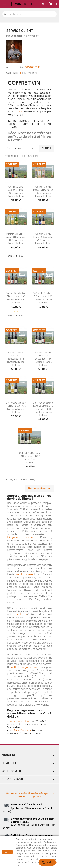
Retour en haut (40, 488)
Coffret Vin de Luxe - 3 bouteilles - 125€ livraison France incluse (29, 458)
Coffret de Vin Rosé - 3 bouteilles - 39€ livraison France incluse (43, 191)
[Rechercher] (29, 14)
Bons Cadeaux (22, 730)
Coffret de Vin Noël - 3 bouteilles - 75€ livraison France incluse (16, 407)
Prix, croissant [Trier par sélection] (20, 148)
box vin (18, 112)
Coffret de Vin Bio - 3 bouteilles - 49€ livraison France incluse (16, 298)
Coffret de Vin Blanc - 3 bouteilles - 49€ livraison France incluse (43, 238)
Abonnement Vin (20, 721)
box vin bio (20, 614)
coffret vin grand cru (24, 667)
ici (20, 73)
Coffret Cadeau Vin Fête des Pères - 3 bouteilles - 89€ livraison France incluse (43, 409)
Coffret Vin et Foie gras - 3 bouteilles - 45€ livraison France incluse (16, 238)
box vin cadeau (24, 574)
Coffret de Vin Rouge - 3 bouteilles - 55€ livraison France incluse (43, 359)
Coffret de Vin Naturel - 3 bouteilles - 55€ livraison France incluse (16, 359)
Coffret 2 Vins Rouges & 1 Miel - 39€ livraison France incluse (16, 191)
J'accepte (7, 852)
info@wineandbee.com (20, 537)
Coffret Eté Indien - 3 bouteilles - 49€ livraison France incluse (43, 298)
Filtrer (46, 148)
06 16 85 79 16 (33, 67)
